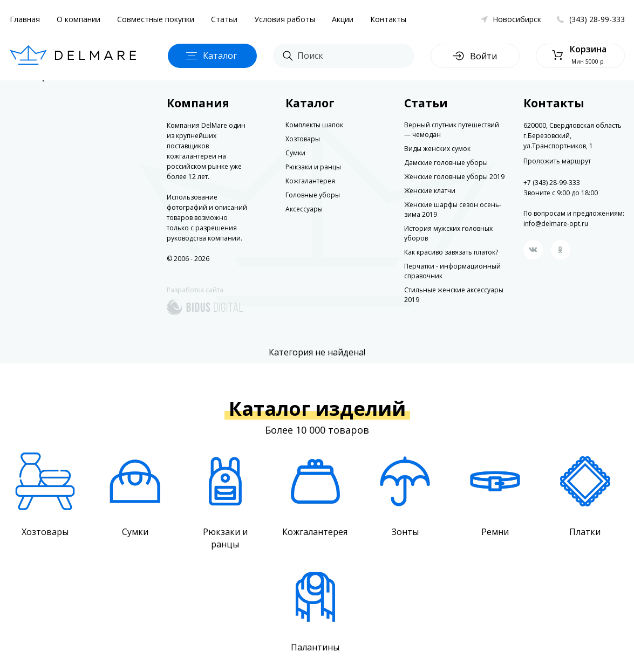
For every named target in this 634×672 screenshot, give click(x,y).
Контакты (388, 19)
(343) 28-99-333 (597, 19)
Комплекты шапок (314, 125)
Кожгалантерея (310, 181)
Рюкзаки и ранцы (313, 167)
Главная (25, 19)
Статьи (224, 19)
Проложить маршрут (557, 161)
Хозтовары (303, 139)
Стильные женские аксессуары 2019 (454, 295)
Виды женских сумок (437, 149)
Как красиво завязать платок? (451, 252)
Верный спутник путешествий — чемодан (452, 130)
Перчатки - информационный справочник (452, 271)
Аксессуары (304, 209)
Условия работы (285, 19)
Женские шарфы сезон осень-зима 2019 (453, 210)
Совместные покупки (156, 19)
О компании (79, 19)
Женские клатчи (430, 191)
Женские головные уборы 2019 (454, 177)
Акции (343, 19)
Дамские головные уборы (446, 163)
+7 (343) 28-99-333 (552, 183)
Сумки (295, 153)
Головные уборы (313, 195)
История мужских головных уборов (448, 233)
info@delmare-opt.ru (556, 224)
